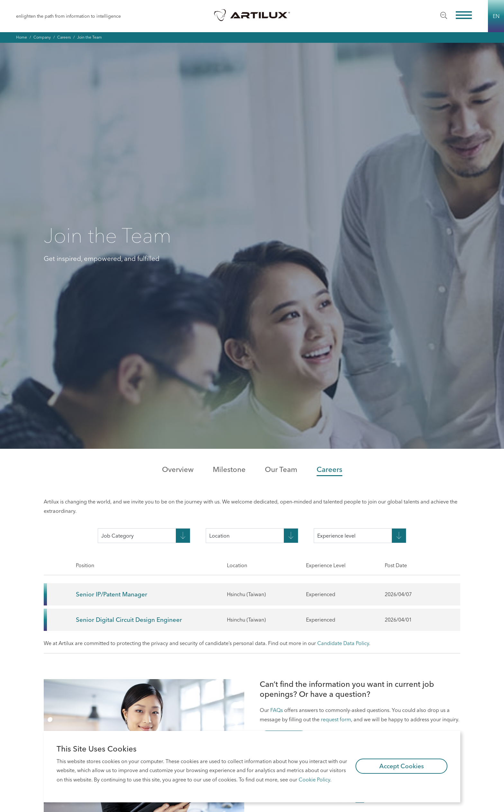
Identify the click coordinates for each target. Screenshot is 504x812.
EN (496, 16)
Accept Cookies (402, 766)
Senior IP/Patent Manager (112, 594)
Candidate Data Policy (343, 643)
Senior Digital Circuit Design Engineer (129, 620)
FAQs (277, 710)
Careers (64, 37)
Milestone (229, 469)
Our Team (281, 469)
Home (22, 37)
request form (336, 719)
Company (42, 37)
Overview (178, 469)
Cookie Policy (314, 780)
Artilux (252, 15)
